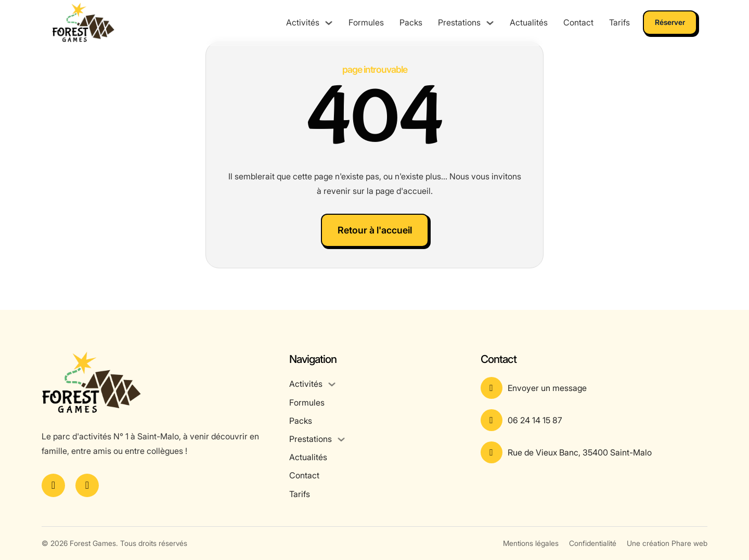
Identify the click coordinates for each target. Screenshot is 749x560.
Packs (411, 22)
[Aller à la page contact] (594, 388)
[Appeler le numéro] (594, 420)
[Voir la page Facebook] (53, 485)
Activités (303, 22)
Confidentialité (593, 543)
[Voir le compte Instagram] (87, 485)
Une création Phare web (667, 543)
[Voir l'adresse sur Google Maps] (594, 452)
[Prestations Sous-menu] (490, 23)
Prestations (459, 22)
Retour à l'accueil (375, 230)
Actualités (529, 22)
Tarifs (619, 22)
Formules (366, 22)
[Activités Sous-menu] (329, 23)
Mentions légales (531, 543)
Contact (578, 22)
